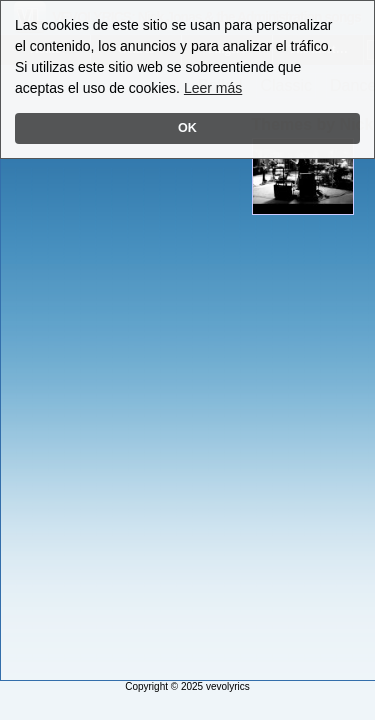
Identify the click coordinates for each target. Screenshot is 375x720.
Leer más (213, 88)
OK (187, 128)
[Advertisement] (84, 377)
